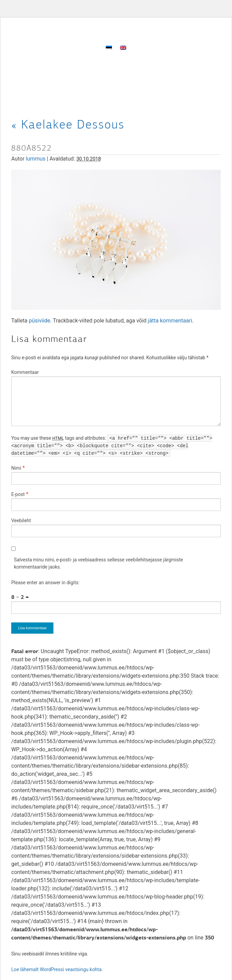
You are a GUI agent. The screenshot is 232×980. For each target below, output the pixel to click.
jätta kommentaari (170, 321)
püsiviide (40, 321)
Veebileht (21, 521)
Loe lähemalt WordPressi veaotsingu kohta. (57, 969)
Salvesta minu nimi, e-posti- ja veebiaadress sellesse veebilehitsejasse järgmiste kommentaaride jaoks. (98, 563)
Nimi (16, 468)
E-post (18, 494)
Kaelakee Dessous (68, 124)
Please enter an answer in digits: (45, 583)
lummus (36, 159)
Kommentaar (25, 372)
